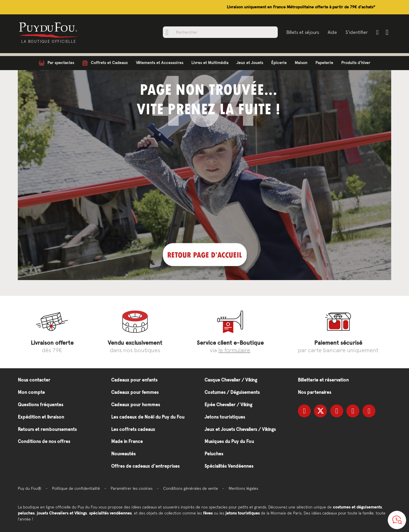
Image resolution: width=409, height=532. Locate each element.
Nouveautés (123, 454)
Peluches (214, 454)
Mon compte (31, 392)
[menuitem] (56, 63)
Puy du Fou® (30, 488)
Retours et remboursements (47, 429)
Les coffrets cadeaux (133, 429)
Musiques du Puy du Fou (229, 441)
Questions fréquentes (40, 405)
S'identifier (357, 32)
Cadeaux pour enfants (134, 380)
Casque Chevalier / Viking (231, 380)
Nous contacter (34, 380)
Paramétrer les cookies (132, 488)
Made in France (127, 441)
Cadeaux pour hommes (136, 405)
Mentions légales (243, 488)
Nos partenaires (315, 392)
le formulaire (234, 350)
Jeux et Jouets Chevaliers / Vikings (240, 429)
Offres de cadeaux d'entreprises (145, 466)
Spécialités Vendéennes (229, 466)
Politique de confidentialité (76, 488)
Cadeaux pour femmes (135, 392)
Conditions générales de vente (191, 488)
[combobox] (220, 32)
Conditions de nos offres (44, 441)
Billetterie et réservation (323, 380)
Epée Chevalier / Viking (228, 405)
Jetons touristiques (225, 417)
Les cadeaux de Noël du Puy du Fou (148, 417)
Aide (332, 32)
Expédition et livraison (41, 417)
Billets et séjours (303, 32)
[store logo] (49, 30)
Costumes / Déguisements (232, 392)
